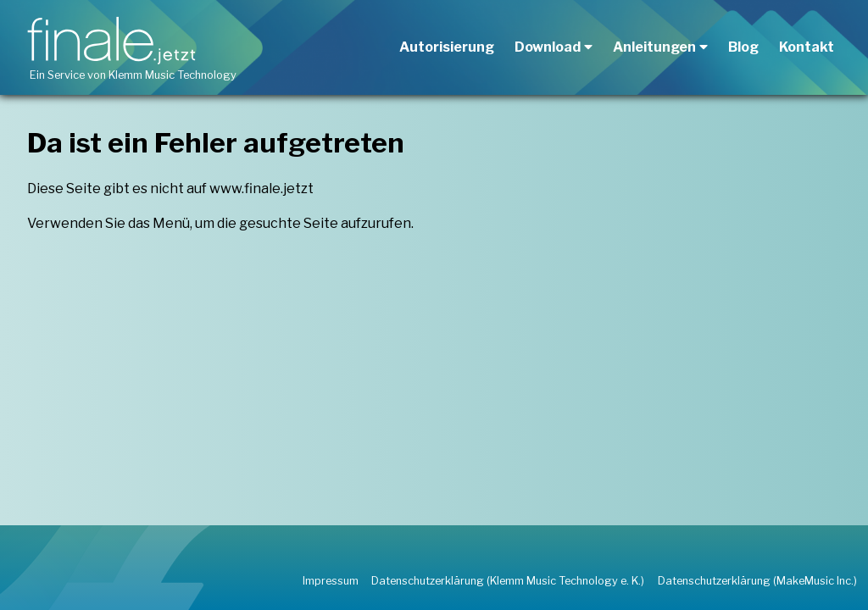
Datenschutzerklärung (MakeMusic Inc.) (757, 581)
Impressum (331, 581)
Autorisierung (447, 47)
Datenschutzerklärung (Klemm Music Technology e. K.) (508, 581)
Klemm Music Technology (172, 75)
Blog (743, 47)
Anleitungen (654, 47)
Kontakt (807, 47)
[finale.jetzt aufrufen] (114, 41)
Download (548, 47)
